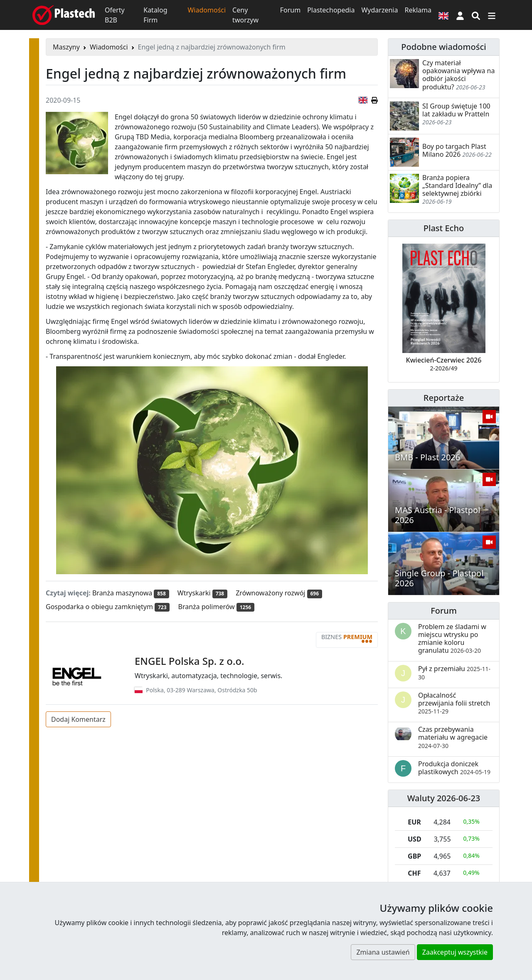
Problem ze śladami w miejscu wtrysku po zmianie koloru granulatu (452, 639)
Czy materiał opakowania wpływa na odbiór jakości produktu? (458, 75)
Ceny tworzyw (245, 15)
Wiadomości (207, 10)
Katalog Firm (155, 15)
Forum (290, 10)
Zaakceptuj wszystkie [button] (455, 952)
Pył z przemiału (454, 672)
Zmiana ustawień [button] (383, 952)
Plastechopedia (331, 10)
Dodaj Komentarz (78, 719)
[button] (460, 15)
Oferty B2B (115, 15)
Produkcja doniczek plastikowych (454, 768)
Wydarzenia (379, 10)
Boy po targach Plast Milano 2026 (454, 150)
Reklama (418, 10)
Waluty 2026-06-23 (444, 798)
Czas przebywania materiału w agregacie (453, 737)
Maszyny (66, 47)
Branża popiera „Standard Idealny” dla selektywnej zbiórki (457, 185)
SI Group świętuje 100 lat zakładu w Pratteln (456, 110)
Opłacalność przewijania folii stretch (454, 703)
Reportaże (444, 398)
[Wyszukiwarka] (476, 15)
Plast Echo (444, 228)
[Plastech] (64, 15)
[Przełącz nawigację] (492, 15)
